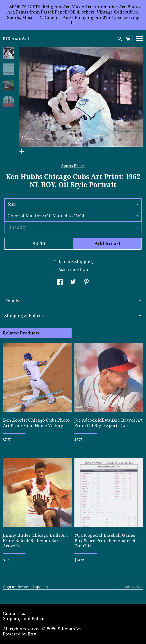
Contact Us (14, 613)
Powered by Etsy (19, 634)
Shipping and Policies (25, 619)
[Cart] (128, 40)
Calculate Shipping (73, 262)
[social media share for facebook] (60, 282)
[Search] (120, 39)
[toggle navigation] (140, 38)
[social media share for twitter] (73, 282)
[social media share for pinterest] (86, 282)
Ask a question (73, 270)
